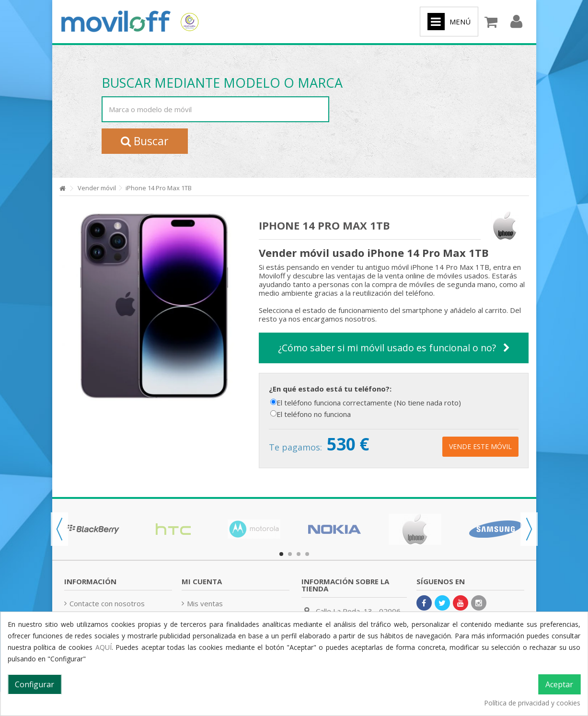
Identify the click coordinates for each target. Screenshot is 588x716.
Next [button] (529, 529)
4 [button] (307, 554)
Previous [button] (59, 529)
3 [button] (299, 554)
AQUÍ (104, 647)
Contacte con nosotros (107, 603)
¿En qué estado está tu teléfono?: (331, 389)
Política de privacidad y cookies (532, 703)
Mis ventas (205, 603)
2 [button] (290, 554)
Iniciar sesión (516, 22)
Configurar (35, 684)
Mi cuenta (202, 581)
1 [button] (281, 554)
